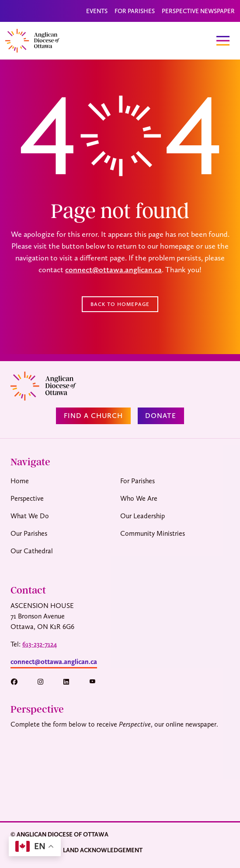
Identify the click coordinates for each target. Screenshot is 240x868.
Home (20, 481)
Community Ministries (153, 533)
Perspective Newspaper (198, 11)
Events (97, 11)
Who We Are (139, 498)
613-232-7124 (40, 644)
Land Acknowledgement (103, 850)
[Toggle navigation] (223, 41)
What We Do (30, 516)
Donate (161, 416)
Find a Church (93, 416)
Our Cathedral (32, 551)
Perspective (27, 498)
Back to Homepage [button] (120, 304)
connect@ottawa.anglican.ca (113, 269)
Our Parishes (29, 533)
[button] (18, 682)
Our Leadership (143, 516)
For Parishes (135, 11)
